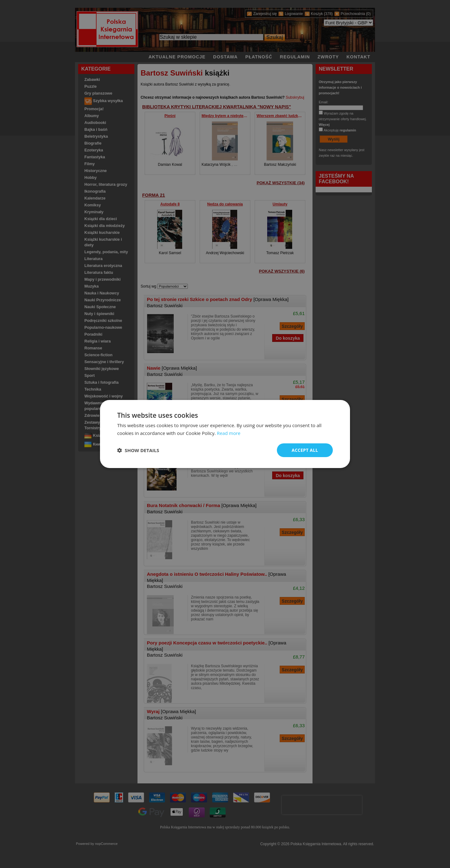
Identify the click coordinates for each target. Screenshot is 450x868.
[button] (138, 450)
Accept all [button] (305, 450)
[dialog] (225, 434)
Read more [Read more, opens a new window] (229, 433)
